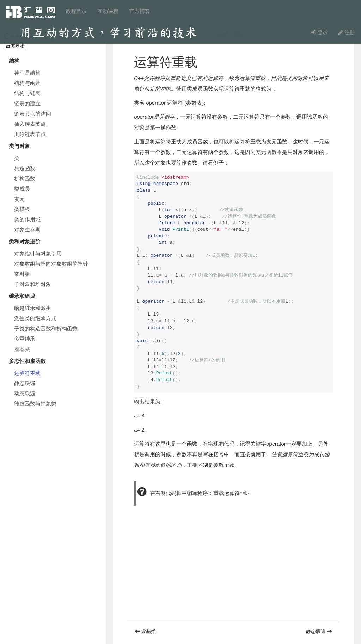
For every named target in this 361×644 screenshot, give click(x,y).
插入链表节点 (30, 124)
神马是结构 (27, 73)
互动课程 (108, 11)
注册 (347, 32)
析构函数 (25, 178)
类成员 (22, 189)
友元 (19, 199)
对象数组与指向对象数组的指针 (51, 264)
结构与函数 (27, 83)
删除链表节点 (30, 134)
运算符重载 (27, 373)
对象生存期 (27, 230)
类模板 (22, 209)
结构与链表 (27, 93)
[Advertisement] (233, 572)
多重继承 (25, 339)
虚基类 (22, 349)
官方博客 (140, 11)
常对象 (22, 274)
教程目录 (76, 11)
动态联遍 (25, 393)
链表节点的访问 (33, 114)
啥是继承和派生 (33, 308)
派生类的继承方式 (35, 318)
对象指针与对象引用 (38, 253)
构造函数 (25, 168)
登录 (320, 32)
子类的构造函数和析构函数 (46, 329)
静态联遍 (25, 383)
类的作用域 (27, 219)
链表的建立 (27, 103)
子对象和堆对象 (33, 284)
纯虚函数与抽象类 (35, 404)
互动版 (15, 46)
